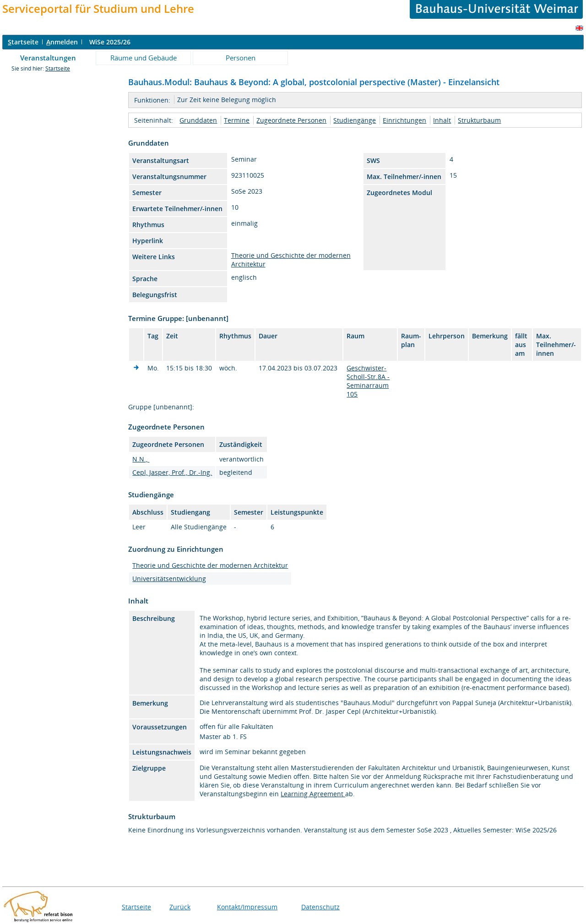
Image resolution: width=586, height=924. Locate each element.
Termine (237, 120)
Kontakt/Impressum (247, 907)
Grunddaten (198, 120)
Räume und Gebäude (144, 58)
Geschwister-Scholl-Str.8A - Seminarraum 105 (368, 381)
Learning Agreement (313, 794)
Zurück (180, 907)
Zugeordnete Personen (291, 120)
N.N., (141, 459)
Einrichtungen (404, 120)
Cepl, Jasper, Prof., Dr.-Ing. (172, 472)
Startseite (58, 68)
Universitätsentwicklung (169, 579)
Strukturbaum (479, 120)
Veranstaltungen (48, 58)
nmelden (62, 42)
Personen (241, 58)
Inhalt (442, 120)
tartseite (23, 42)
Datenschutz (320, 907)
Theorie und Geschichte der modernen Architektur (210, 565)
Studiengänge (355, 120)
